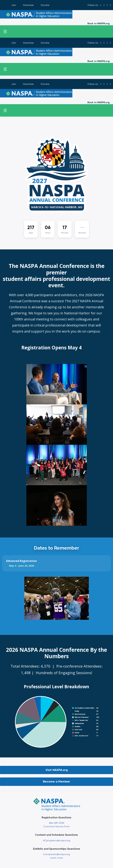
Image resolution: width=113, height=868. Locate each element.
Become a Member (57, 782)
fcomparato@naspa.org (57, 854)
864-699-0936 (57, 823)
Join (14, 5)
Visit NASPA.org (57, 770)
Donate (45, 5)
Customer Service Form (56, 826)
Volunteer (28, 5)
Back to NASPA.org (99, 23)
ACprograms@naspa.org (57, 840)
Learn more (57, 858)
